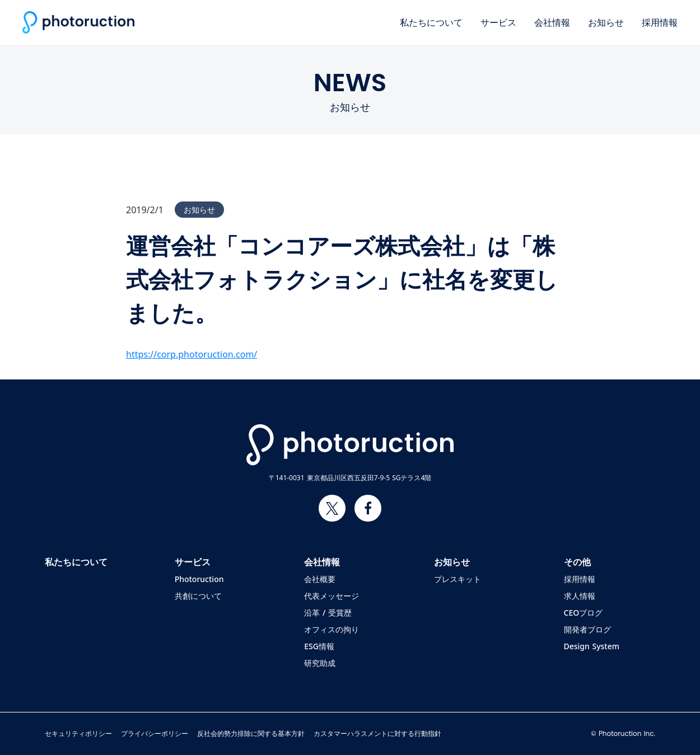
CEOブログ (584, 613)
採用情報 (660, 22)
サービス (498, 22)
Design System (592, 646)
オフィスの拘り (332, 630)
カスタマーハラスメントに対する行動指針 (377, 734)
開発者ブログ (587, 630)
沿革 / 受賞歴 (328, 613)
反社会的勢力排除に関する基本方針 (251, 734)
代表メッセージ (332, 596)
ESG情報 (319, 646)
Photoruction (199, 579)
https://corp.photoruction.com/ (192, 354)
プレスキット (458, 579)
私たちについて (431, 22)
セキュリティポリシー (78, 734)
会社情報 (552, 22)
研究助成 (320, 663)
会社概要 (320, 579)
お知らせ (606, 22)
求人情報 (580, 596)
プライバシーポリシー (155, 734)
